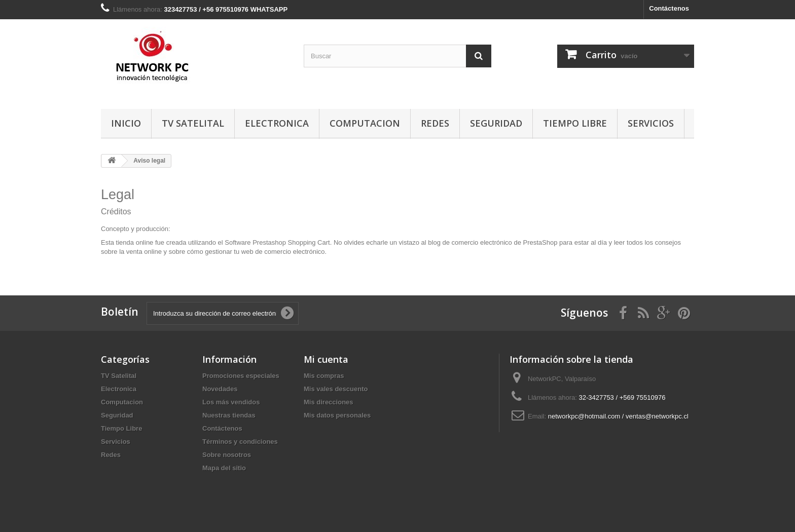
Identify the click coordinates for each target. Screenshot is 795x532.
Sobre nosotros (227, 455)
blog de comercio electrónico (470, 242)
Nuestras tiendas (229, 415)
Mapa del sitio (224, 468)
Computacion (365, 123)
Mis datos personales (337, 415)
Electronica (277, 123)
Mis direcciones (329, 402)
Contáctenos (669, 8)
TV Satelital (193, 123)
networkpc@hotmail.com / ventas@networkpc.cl (618, 416)
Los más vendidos (231, 402)
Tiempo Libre (575, 123)
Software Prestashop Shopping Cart (277, 242)
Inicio (126, 123)
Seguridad (496, 123)
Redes (435, 123)
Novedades (220, 389)
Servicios (651, 123)
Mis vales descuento (336, 389)
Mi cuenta (326, 359)
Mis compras (324, 376)
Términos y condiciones (240, 442)
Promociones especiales (241, 376)
